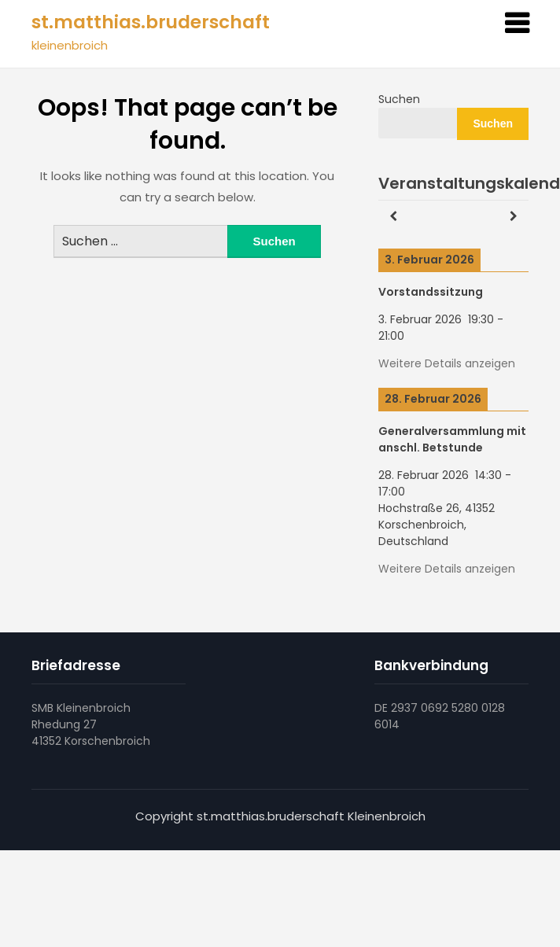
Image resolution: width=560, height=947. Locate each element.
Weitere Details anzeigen (447, 363)
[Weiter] (514, 217)
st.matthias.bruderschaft (151, 22)
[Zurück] (393, 217)
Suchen (399, 99)
